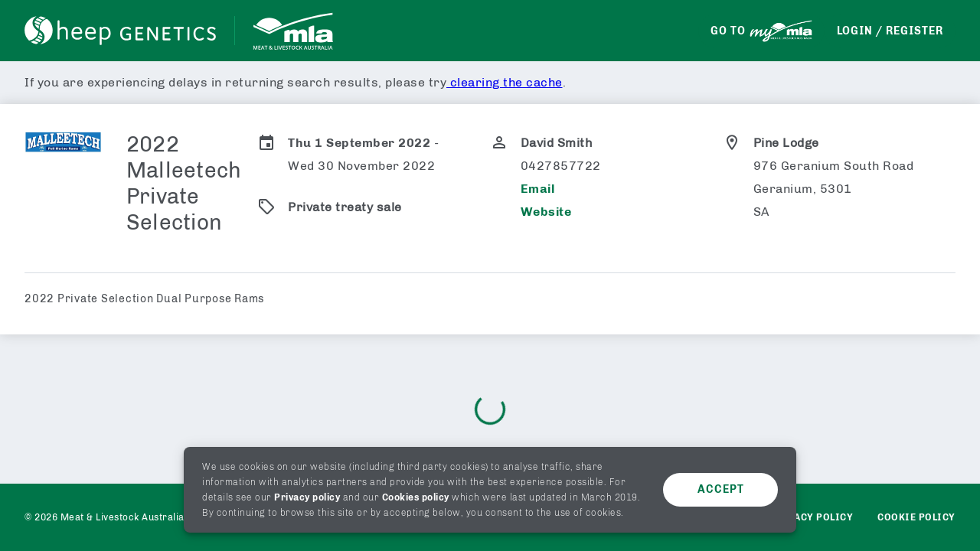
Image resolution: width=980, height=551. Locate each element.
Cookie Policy (916, 517)
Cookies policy (416, 497)
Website (546, 212)
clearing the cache (505, 82)
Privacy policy (307, 497)
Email (538, 189)
